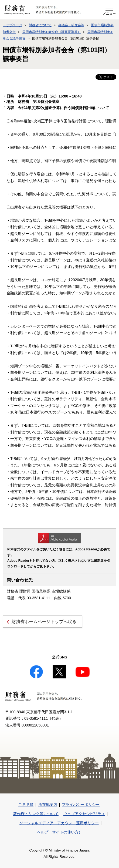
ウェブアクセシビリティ (84, 814)
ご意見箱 (26, 805)
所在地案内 (48, 805)
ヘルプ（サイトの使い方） (60, 832)
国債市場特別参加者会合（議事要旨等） (52, 32)
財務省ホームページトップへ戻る (44, 622)
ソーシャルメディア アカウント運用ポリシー (59, 823)
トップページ (12, 25)
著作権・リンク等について (36, 814)
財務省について (40, 25)
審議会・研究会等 (71, 25)
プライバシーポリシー (81, 805)
